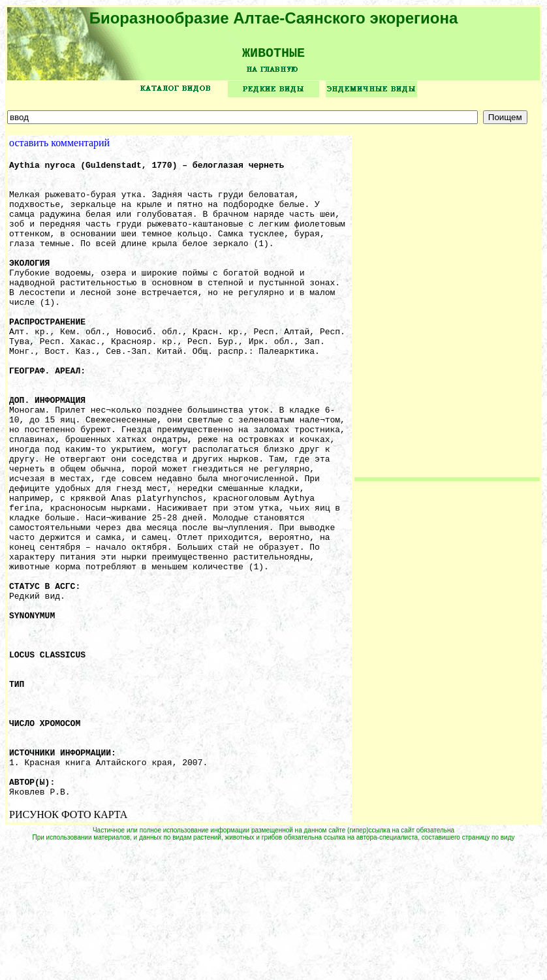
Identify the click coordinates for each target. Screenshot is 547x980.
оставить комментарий (59, 147)
